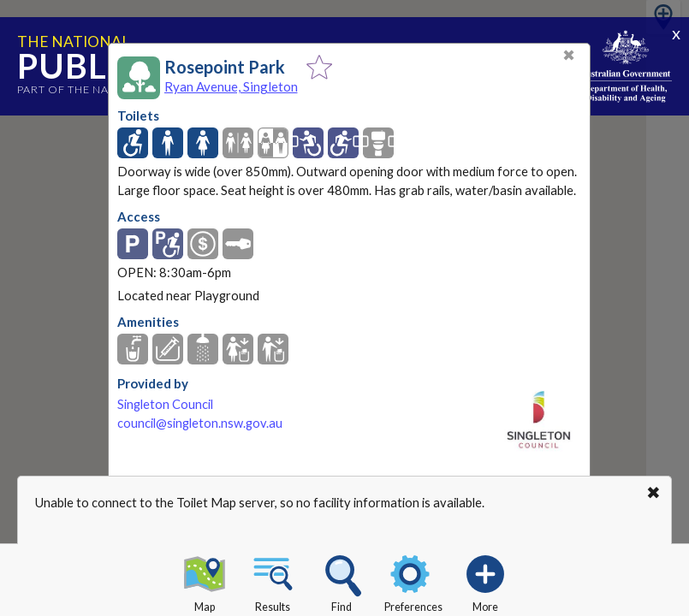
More (485, 581)
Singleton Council (165, 404)
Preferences (413, 581)
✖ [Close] (569, 55)
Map (205, 581)
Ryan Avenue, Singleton (231, 86)
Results (273, 581)
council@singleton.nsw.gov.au (200, 423)
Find (342, 581)
